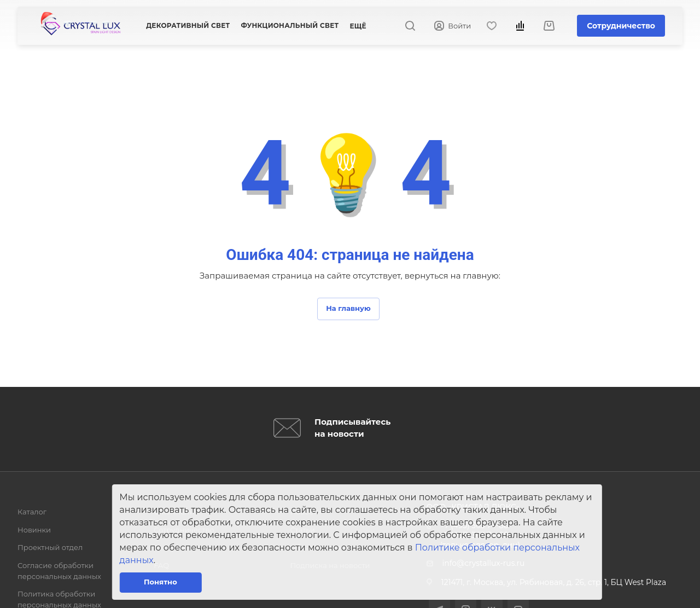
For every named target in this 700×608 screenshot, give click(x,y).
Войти (453, 26)
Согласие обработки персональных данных (59, 571)
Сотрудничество (621, 26)
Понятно (161, 582)
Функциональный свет (290, 25)
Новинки (34, 530)
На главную (348, 308)
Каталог (32, 512)
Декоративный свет (188, 25)
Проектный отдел (50, 547)
